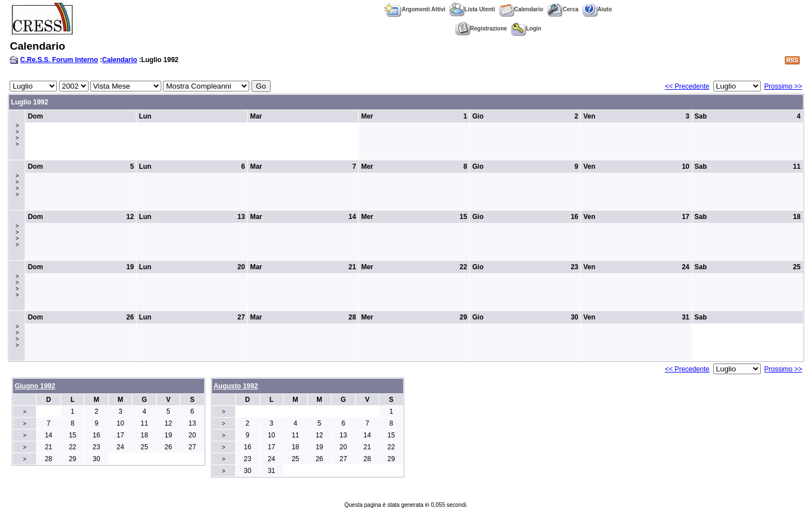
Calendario (521, 9)
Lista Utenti (472, 9)
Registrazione (481, 29)
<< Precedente (687, 86)
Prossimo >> (783, 86)
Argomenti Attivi (414, 9)
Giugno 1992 (35, 386)
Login (526, 29)
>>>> (17, 135)
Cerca (563, 9)
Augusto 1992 (236, 386)
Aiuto (597, 9)
